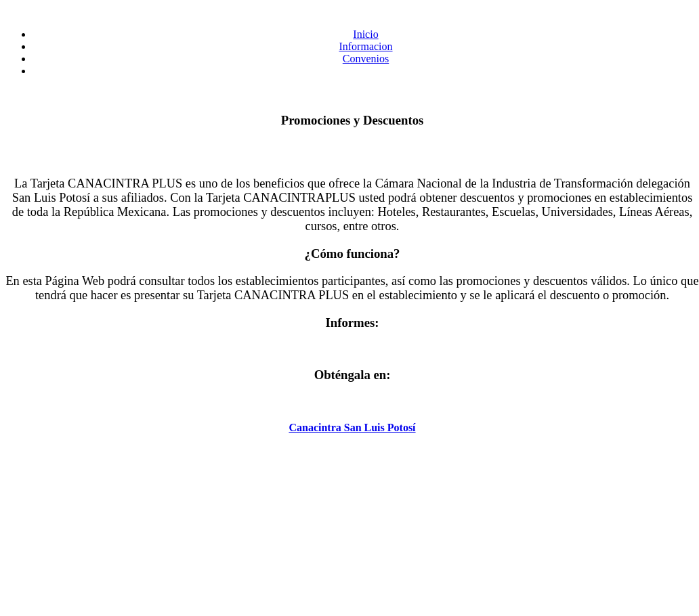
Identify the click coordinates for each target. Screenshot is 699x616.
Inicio (365, 34)
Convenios (366, 59)
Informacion (365, 46)
